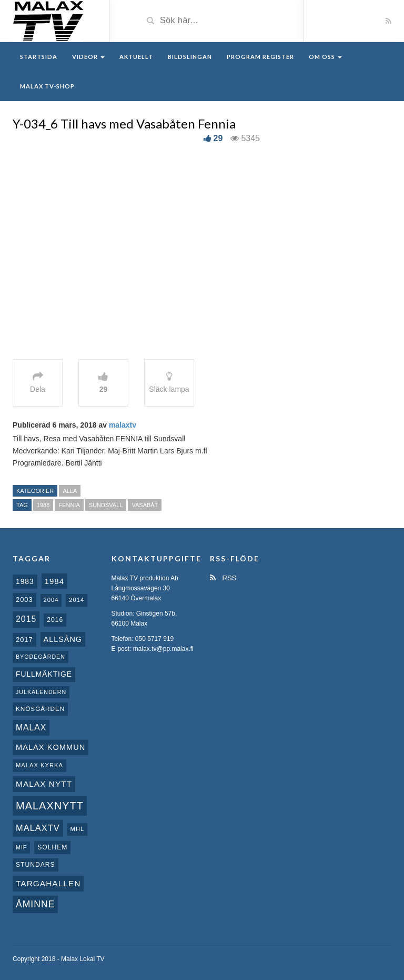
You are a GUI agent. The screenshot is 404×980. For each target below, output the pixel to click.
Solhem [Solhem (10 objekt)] (52, 847)
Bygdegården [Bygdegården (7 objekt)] (41, 657)
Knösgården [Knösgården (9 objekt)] (40, 709)
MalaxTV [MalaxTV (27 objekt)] (38, 828)
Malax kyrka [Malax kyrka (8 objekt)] (39, 765)
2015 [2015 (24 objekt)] (26, 619)
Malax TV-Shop (47, 86)
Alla (70, 491)
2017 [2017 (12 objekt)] (24, 640)
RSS (223, 578)
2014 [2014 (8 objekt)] (77, 600)
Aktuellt (136, 57)
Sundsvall (106, 505)
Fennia (69, 505)
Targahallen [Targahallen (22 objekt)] (48, 883)
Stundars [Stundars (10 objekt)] (36, 865)
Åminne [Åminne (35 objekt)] (35, 904)
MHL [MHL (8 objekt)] (78, 829)
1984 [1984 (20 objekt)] (55, 581)
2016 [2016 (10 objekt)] (55, 620)
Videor (88, 57)
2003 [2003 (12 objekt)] (24, 600)
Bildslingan (190, 57)
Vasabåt (145, 505)
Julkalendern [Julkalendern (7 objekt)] (41, 692)
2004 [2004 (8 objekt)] (51, 600)
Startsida (39, 57)
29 (218, 138)
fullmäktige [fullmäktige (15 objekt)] (44, 674)
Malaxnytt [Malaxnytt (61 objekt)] (50, 806)
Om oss (325, 57)
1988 (43, 505)
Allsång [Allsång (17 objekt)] (63, 639)
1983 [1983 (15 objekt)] (25, 581)
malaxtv (123, 425)
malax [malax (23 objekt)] (31, 727)
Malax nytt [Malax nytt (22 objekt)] (44, 784)
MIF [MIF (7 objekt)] (21, 847)
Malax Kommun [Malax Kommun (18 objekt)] (50, 747)
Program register (260, 57)
